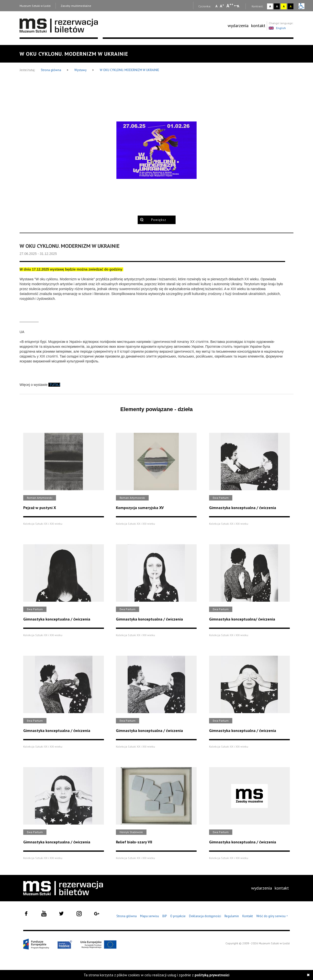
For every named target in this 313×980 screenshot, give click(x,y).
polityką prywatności (212, 975)
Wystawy (81, 70)
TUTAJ (55, 385)
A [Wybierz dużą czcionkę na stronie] (230, 6)
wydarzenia (238, 26)
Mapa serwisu (150, 916)
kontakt (258, 26)
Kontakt (248, 916)
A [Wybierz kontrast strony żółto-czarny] (284, 6)
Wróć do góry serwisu (272, 916)
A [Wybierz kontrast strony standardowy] (270, 6)
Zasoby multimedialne (76, 6)
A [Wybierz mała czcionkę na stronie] (216, 6)
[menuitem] (238, 26)
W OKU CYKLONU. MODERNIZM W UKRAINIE (129, 70)
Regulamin (232, 916)
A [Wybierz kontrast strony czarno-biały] (277, 6)
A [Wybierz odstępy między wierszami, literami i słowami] (239, 6)
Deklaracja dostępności (205, 916)
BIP (165, 916)
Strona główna (51, 70)
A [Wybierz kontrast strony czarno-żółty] (291, 6)
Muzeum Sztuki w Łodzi (35, 6)
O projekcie (178, 916)
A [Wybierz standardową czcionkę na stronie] (222, 6)
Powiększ (159, 220)
